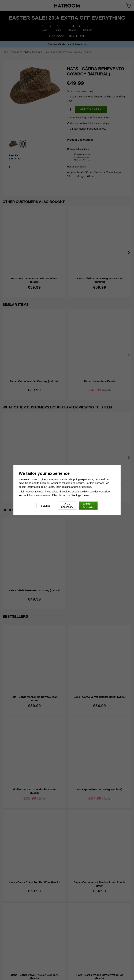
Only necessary (67, 506)
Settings (46, 506)
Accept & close (88, 505)
